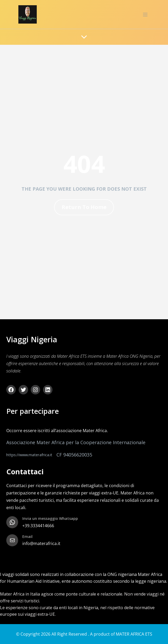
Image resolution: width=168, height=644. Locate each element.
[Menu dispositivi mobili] (145, 14)
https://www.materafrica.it (29, 455)
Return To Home (84, 207)
